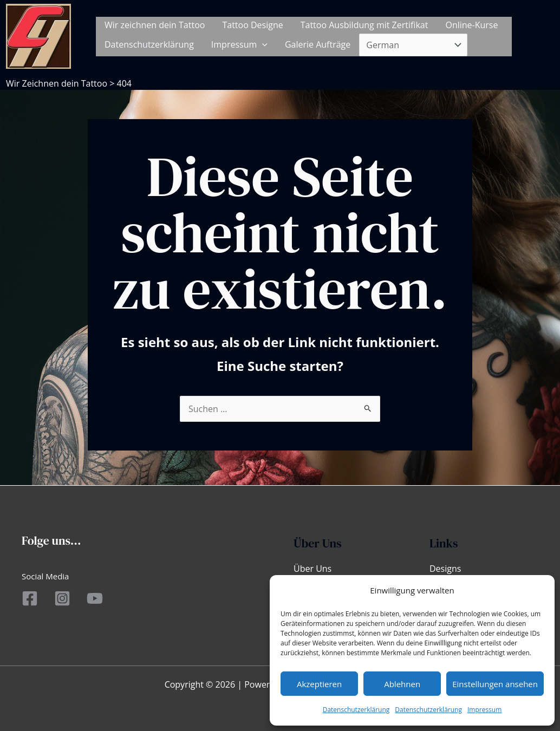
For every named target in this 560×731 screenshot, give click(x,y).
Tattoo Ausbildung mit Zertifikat (364, 25)
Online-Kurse (471, 25)
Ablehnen (402, 684)
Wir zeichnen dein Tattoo (155, 25)
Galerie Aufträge (318, 44)
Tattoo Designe (252, 25)
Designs (445, 569)
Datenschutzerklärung (356, 710)
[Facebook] (30, 598)
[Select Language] (413, 45)
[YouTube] (95, 598)
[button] (541, 36)
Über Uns (312, 569)
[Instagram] (62, 598)
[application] (262, 45)
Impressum (484, 710)
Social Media (45, 576)
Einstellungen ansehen (495, 684)
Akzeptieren (319, 684)
